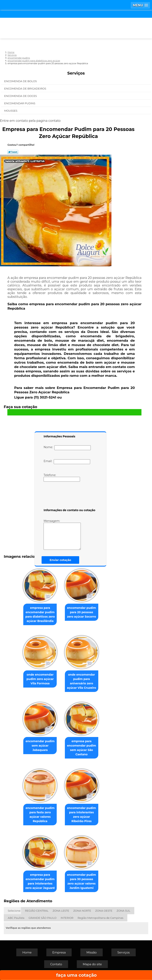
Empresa (59, 952)
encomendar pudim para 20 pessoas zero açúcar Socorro (81, 612)
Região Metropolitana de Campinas (100, 918)
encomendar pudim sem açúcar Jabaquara (40, 746)
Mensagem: (62, 534)
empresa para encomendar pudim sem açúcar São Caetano (81, 748)
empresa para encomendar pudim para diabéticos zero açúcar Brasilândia (40, 614)
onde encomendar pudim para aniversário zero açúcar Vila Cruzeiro (82, 681)
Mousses (11, 111)
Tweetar (13, 152)
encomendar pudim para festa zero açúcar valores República (40, 815)
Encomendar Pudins (20, 103)
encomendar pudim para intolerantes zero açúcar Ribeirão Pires (81, 815)
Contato (56, 964)
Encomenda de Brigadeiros (25, 89)
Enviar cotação (60, 560)
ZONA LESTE (61, 911)
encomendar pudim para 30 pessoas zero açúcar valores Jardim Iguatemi (81, 881)
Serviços (76, 73)
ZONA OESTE (104, 911)
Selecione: (14, 911)
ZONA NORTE (82, 911)
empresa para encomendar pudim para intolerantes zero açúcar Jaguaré (40, 881)
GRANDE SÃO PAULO (42, 918)
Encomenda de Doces (21, 96)
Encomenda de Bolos (21, 81)
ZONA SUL (123, 911)
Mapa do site (92, 964)
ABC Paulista (16, 918)
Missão (91, 952)
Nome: (67, 448)
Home (27, 952)
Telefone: (62, 477)
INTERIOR (67, 918)
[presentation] (69, 496)
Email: (67, 462)
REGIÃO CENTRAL (37, 911)
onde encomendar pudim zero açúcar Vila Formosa (40, 679)
